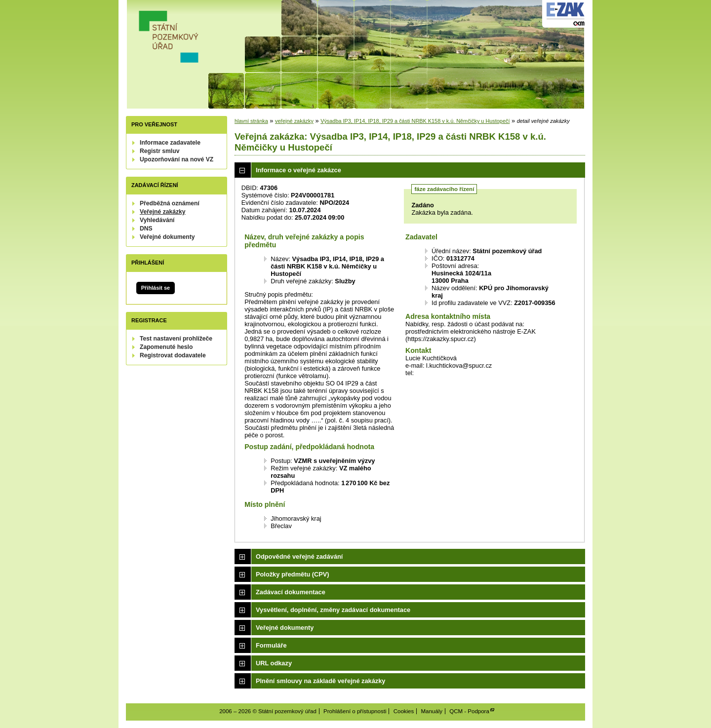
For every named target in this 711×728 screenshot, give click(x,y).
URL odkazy (274, 663)
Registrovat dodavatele (173, 355)
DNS (146, 229)
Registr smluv (159, 151)
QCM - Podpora (469, 711)
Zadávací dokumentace (291, 592)
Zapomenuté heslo (166, 347)
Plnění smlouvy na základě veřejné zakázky (320, 681)
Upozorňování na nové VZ (177, 159)
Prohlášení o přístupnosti (355, 711)
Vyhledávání (157, 220)
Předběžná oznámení (170, 203)
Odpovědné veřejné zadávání (299, 556)
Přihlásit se (156, 288)
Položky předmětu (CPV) (293, 574)
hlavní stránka (251, 121)
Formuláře (271, 645)
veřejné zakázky (294, 121)
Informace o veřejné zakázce (298, 170)
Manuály (432, 711)
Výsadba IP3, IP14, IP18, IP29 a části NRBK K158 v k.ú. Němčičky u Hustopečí (415, 121)
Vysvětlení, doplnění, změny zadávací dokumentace (333, 610)
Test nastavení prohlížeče (176, 339)
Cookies (404, 711)
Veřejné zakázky (163, 212)
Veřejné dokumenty (167, 237)
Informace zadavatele (170, 143)
